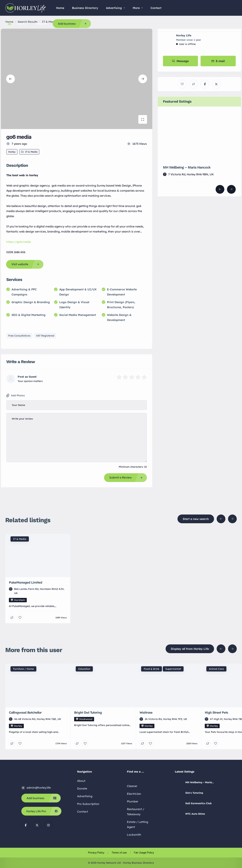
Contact (156, 8)
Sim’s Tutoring (194, 793)
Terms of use (119, 853)
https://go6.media (19, 242)
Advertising (115, 8)
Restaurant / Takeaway (136, 812)
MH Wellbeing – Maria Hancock (187, 167)
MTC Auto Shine (195, 814)
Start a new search (196, 519)
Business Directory (85, 8)
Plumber (133, 801)
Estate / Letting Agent (138, 824)
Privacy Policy (96, 853)
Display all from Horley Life (190, 649)
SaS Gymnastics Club (198, 803)
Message (180, 61)
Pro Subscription (88, 804)
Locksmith (134, 835)
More (138, 8)
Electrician (134, 794)
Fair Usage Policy (144, 853)
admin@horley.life (39, 788)
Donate (82, 788)
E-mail (218, 61)
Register (42, 24)
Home (60, 8)
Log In (21, 24)
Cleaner (132, 786)
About (81, 781)
